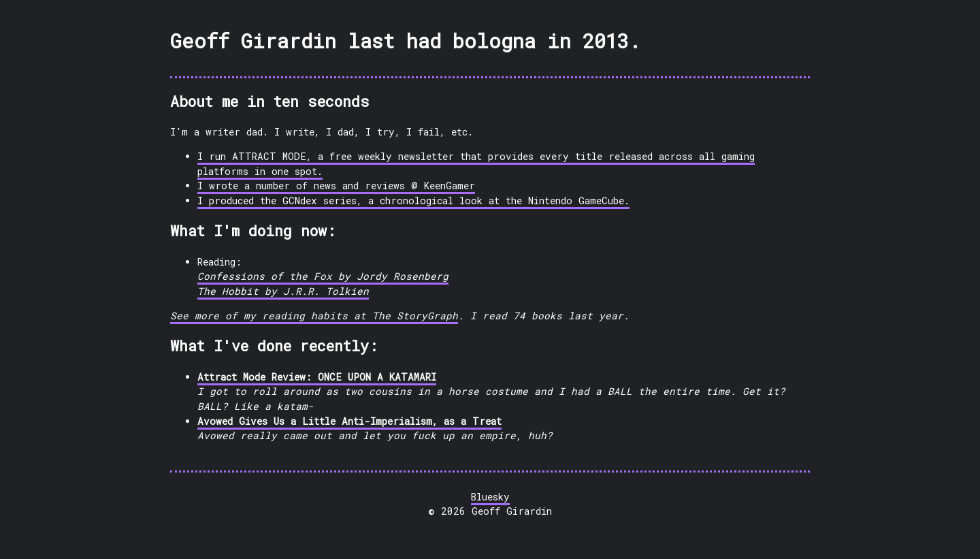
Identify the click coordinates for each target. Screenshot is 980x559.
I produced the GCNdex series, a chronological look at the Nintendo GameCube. (413, 201)
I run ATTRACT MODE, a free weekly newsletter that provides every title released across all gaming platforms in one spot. (476, 164)
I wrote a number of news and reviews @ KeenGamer (336, 186)
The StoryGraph (415, 316)
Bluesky (490, 497)
